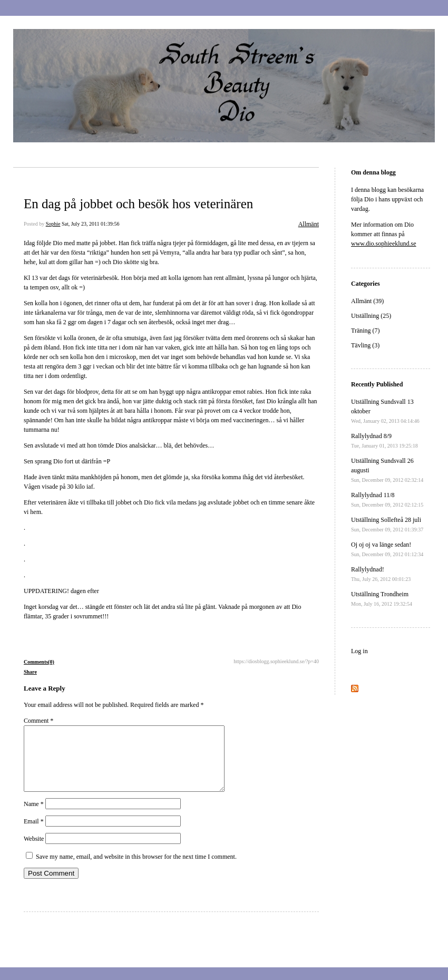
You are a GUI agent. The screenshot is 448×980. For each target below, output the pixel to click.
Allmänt (309, 224)
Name (34, 817)
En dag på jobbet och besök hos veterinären (138, 204)
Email (34, 834)
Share (30, 672)
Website (34, 851)
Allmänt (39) (367, 301)
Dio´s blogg (55, 158)
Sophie (53, 224)
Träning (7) (366, 331)
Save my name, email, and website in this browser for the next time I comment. (136, 869)
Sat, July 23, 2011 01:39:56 (91, 224)
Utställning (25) (371, 316)
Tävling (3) (365, 345)
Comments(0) (39, 662)
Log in (359, 651)
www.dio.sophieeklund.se (384, 244)
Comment (38, 721)
